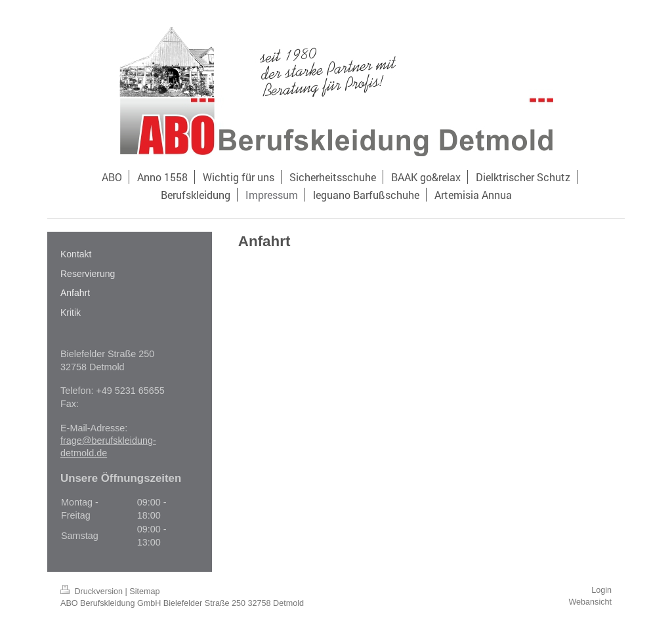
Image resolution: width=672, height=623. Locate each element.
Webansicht (590, 602)
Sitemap (144, 591)
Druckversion (93, 591)
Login (601, 590)
